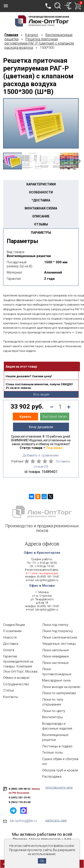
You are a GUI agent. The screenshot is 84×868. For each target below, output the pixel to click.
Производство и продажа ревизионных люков (42, 528)
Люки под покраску (57, 631)
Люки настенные (55, 663)
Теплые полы (53, 752)
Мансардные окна (56, 680)
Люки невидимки (55, 656)
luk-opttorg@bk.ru (47, 580)
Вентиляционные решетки (55, 737)
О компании (12, 631)
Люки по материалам (59, 693)
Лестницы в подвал (57, 746)
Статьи (9, 690)
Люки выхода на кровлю (61, 687)
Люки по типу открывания (53, 702)
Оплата (9, 650)
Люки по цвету (54, 711)
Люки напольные (56, 650)
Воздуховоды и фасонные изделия (57, 726)
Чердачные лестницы (59, 644)
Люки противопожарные (57, 672)
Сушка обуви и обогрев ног (60, 762)
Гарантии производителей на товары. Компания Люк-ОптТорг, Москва (20, 664)
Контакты (11, 697)
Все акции (41, 394)
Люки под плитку (55, 625)
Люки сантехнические (60, 637)
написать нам (56, 820)
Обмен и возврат (16, 678)
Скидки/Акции (14, 625)
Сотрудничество (16, 684)
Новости (10, 637)
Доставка (11, 644)
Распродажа (52, 777)
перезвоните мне (59, 787)
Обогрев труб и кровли (60, 770)
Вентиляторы (53, 717)
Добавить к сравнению (41, 455)
